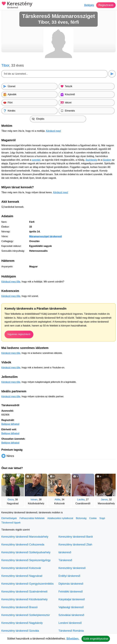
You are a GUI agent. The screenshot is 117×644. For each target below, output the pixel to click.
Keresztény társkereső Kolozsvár (21, 568)
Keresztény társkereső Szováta (20, 631)
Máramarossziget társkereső (45, 236)
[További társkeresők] (110, 489)
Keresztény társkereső (72, 568)
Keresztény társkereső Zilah (75, 545)
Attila (58, 500)
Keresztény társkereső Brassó (19, 607)
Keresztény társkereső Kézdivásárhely (24, 599)
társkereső (65, 552)
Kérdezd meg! (54, 131)
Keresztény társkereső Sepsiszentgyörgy (26, 560)
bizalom (107, 160)
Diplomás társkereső (71, 584)
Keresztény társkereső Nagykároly (22, 623)
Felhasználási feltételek (32, 518)
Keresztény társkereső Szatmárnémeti (24, 592)
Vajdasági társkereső (71, 607)
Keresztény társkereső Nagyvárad (22, 576)
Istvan (34, 500)
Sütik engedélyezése (96, 639)
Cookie (93, 518)
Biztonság (81, 518)
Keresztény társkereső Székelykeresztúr (26, 615)
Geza (11, 500)
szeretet (36, 160)
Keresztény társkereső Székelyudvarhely (26, 552)
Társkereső (65, 560)
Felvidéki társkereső (71, 592)
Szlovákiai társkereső (71, 615)
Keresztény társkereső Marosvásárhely (25, 537)
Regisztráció (106, 5)
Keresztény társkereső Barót (76, 537)
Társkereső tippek (11, 523)
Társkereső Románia (71, 631)
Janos (104, 500)
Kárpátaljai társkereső (72, 599)
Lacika (81, 500)
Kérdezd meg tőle (11, 282)
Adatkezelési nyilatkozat (60, 518)
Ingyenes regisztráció (19, 334)
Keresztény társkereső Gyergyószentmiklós (27, 584)
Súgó (102, 518)
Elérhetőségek (9, 518)
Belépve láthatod (10, 424)
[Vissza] (7, 489)
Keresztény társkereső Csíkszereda (23, 545)
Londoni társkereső (70, 623)
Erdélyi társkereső (69, 576)
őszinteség (91, 160)
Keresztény (17, 5)
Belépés (89, 5)
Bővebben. (73, 639)
